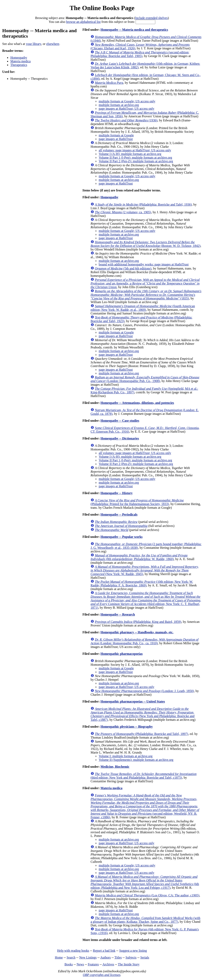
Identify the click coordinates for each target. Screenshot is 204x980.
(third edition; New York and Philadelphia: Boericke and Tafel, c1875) (144, 776)
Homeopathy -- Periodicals (119, 514)
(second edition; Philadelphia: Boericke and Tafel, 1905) (140, 54)
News (80, 964)
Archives (108, 964)
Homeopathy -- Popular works (121, 537)
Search (71, 957)
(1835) (146, 295)
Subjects (131, 957)
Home (59, 957)
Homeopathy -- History (117, 493)
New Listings (88, 957)
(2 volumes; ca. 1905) (123, 212)
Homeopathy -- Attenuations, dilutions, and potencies (137, 403)
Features (93, 964)
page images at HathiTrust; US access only (126, 109)
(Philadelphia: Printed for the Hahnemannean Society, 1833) (137, 502)
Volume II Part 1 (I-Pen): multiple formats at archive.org (135, 158)
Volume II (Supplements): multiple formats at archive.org (136, 760)
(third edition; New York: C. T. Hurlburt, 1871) (146, 600)
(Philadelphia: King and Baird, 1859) (138, 622)
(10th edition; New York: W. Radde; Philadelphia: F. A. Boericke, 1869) (142, 583)
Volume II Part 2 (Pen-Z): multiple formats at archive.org (136, 161)
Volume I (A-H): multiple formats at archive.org (130, 154)
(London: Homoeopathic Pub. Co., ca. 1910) (145, 641)
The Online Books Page (102, 8)
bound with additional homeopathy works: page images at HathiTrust (144, 264)
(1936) (126, 120)
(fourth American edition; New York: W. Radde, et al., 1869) (143, 308)
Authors (106, 957)
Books (69, 964)
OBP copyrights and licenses (102, 975)
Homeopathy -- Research (118, 614)
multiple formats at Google (116, 135)
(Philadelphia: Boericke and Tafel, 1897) (141, 734)
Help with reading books (73, 951)
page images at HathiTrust (116, 139)
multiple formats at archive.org (119, 105)
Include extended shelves (152, 18)
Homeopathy (19, 58)
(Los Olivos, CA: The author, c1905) (147, 895)
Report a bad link (104, 951)
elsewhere (53, 44)
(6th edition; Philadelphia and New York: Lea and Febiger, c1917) (145, 882)
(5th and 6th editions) (123, 268)
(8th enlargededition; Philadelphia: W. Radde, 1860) (139, 557)
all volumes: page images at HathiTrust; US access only (135, 150)
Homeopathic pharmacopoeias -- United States (133, 701)
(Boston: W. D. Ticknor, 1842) (145, 244)
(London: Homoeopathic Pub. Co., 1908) (145, 379)
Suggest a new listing (133, 951)
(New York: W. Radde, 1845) (145, 570)
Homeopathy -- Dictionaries (120, 438)
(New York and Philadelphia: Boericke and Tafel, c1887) (142, 714)
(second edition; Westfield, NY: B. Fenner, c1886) (145, 806)
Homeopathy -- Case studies (120, 421)
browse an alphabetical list (83, 22)
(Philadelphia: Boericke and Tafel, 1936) (143, 204)
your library (34, 44)
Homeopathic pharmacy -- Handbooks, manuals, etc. (137, 632)
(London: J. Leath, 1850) (144, 691)
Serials (145, 957)
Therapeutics (19, 65)
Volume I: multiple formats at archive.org (126, 756)
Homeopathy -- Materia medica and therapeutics (134, 30)
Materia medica (21, 61)
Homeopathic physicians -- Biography (127, 727)
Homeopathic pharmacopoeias (122, 654)
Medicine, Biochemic (115, 767)
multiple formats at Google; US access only (127, 101)
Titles (118, 957)
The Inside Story (129, 964)
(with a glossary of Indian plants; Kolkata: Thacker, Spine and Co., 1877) (145, 920)
